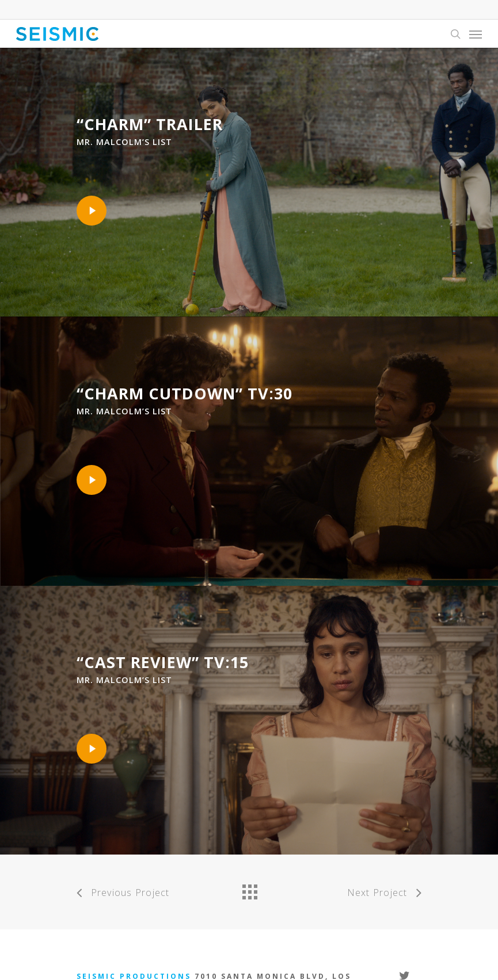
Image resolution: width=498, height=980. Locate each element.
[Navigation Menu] (476, 34)
